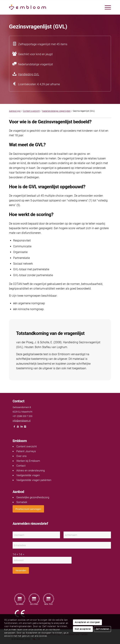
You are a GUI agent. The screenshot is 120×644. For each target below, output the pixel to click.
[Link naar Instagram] (25, 428)
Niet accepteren (83, 629)
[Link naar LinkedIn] (21, 428)
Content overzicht (31, 111)
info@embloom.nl (22, 421)
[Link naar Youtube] (18, 428)
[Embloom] (50, 7)
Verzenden (21, 570)
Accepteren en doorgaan (87, 622)
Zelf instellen (102, 629)
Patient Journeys (26, 451)
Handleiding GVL (29, 74)
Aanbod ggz (15, 111)
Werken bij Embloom (28, 461)
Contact (21, 466)
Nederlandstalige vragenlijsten (56, 111)
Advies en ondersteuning (31, 470)
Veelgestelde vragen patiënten (34, 480)
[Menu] (106, 7)
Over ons (21, 456)
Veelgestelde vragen (28, 475)
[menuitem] (106, 7)
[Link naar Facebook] (14, 428)
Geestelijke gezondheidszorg (33, 497)
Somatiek (22, 502)
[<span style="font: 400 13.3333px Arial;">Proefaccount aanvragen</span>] (28, 509)
